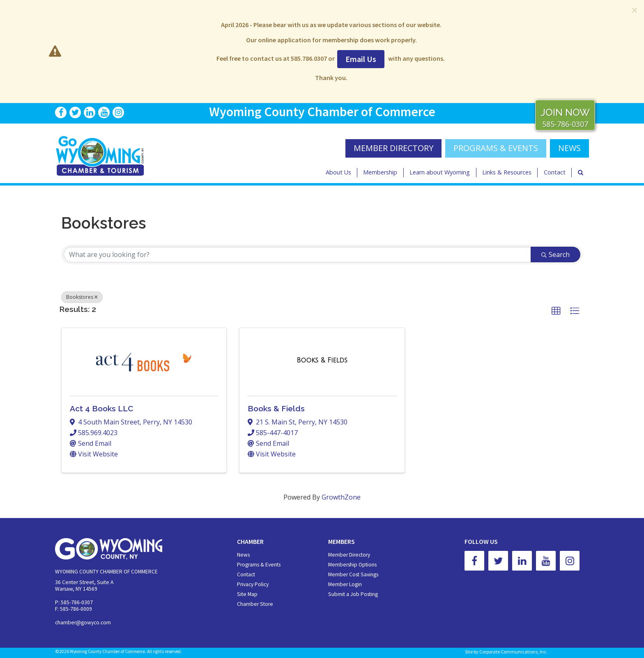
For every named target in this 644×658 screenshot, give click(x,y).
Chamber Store (255, 604)
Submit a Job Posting (353, 594)
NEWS (569, 148)
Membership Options (352, 565)
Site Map (247, 594)
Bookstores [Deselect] (82, 297)
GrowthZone (341, 497)
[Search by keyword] (297, 254)
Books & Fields (276, 408)
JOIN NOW (565, 112)
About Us (338, 172)
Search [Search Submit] (555, 254)
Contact (555, 172)
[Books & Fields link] (322, 360)
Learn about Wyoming (440, 172)
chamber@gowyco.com (83, 622)
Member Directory (349, 555)
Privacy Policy (253, 584)
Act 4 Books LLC (101, 408)
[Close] (635, 10)
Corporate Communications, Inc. (513, 652)
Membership (380, 172)
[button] (556, 311)
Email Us (361, 59)
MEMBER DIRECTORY (393, 148)
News (243, 555)
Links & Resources (507, 172)
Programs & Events (496, 148)
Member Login (345, 584)
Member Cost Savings (353, 574)
